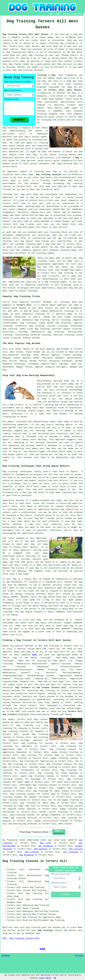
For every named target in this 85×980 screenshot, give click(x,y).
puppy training (69, 809)
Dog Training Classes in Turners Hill (35, 861)
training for (43, 314)
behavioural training (61, 311)
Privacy (79, 956)
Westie (24, 361)
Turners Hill (24, 305)
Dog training (10, 128)
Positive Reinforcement (36, 920)
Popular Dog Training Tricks (21, 296)
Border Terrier (38, 361)
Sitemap (6, 956)
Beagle (74, 367)
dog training (67, 43)
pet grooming (45, 846)
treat (21, 155)
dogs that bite (27, 806)
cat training (71, 852)
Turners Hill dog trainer (18, 224)
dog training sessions (31, 70)
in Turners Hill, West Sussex (63, 90)
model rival (27, 329)
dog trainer (15, 64)
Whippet (7, 358)
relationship (22, 335)
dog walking (41, 849)
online (6, 702)
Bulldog (26, 355)
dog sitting (32, 852)
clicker (52, 326)
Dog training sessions (49, 175)
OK (55, 978)
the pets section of (25, 708)
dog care (46, 843)
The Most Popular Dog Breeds (21, 343)
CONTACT (66, 14)
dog (77, 158)
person (21, 930)
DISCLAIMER (77, 14)
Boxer (37, 358)
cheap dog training (14, 818)
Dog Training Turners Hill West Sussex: (26, 34)
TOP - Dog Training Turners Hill (21, 938)
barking (21, 411)
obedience (28, 320)
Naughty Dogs (14, 902)
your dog (42, 218)
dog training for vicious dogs (40, 755)
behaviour (8, 197)
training (78, 84)
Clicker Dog (29, 890)
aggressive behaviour (15, 752)
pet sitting (76, 849)
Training (7, 194)
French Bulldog (72, 355)
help (59, 288)
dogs (51, 99)
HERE (34, 655)
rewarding (19, 443)
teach (59, 78)
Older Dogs (13, 896)
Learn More (45, 978)
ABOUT (58, 14)
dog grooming (26, 855)
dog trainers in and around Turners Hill (41, 688)
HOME (51, 14)
